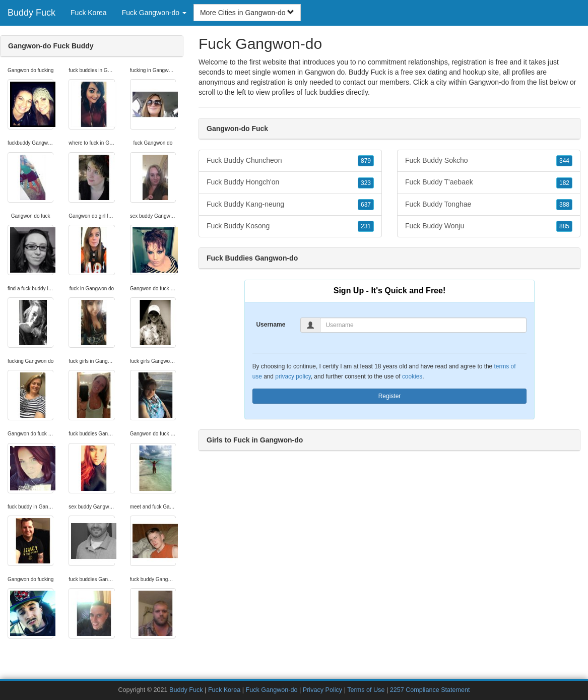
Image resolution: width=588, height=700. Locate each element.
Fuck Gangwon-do (272, 690)
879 (366, 161)
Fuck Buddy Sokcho (489, 161)
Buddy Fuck (31, 13)
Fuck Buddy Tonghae (489, 205)
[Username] (423, 325)
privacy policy (293, 376)
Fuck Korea (89, 13)
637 (366, 205)
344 (564, 161)
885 (564, 226)
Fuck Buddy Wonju (489, 226)
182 (564, 183)
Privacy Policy (322, 690)
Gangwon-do (489, 82)
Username (271, 325)
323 (366, 183)
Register (390, 396)
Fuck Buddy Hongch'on (290, 182)
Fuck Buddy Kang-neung (290, 205)
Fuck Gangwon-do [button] (154, 13)
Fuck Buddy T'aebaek (489, 182)
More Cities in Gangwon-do (247, 13)
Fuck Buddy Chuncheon (290, 161)
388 (564, 205)
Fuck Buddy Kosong (290, 226)
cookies (412, 376)
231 (366, 226)
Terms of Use (366, 690)
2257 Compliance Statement (430, 690)
